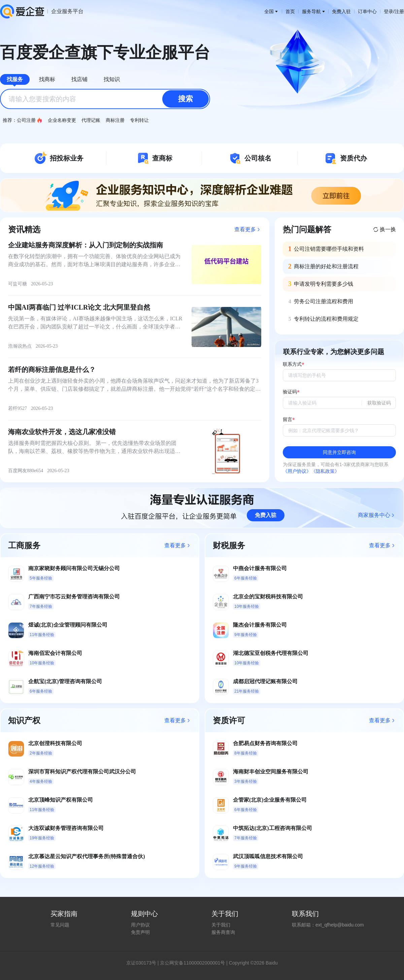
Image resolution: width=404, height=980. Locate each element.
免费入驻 (341, 11)
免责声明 (140, 932)
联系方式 (292, 364)
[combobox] (105, 99)
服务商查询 (223, 932)
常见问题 (60, 925)
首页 (290, 11)
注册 (399, 11)
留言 (288, 419)
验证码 (290, 392)
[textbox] (105, 99)
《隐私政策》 (325, 471)
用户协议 (140, 925)
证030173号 (144, 963)
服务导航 (313, 11)
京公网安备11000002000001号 (192, 963)
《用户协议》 (297, 471)
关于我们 (221, 925)
